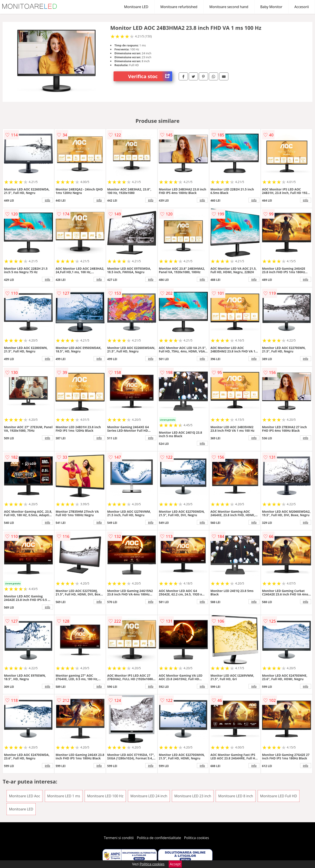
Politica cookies (197, 838)
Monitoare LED (136, 7)
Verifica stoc (150, 76)
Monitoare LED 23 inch (193, 796)
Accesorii (302, 7)
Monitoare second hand (229, 7)
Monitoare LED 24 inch (149, 796)
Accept (175, 864)
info (47, 200)
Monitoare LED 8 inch (235, 796)
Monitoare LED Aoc (24, 796)
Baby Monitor (271, 7)
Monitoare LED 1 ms (64, 796)
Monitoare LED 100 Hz (105, 796)
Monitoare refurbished (179, 7)
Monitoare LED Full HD (278, 796)
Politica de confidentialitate (159, 838)
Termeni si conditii (119, 838)
